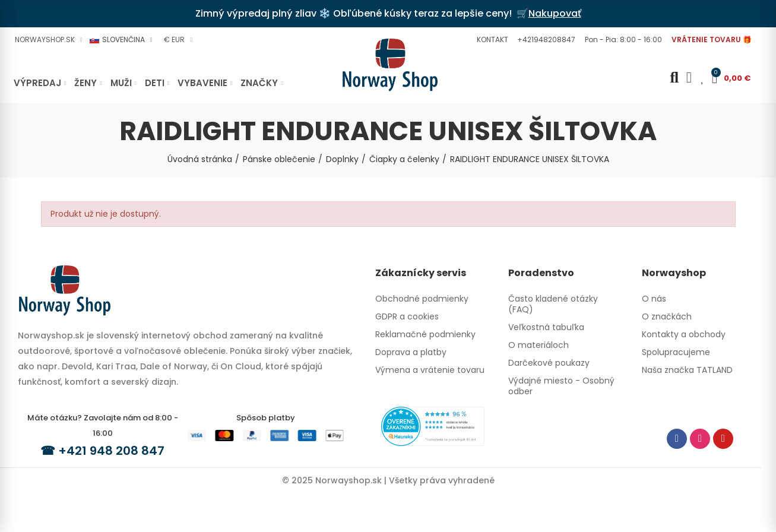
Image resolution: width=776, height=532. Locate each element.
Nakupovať (555, 13)
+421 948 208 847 (111, 451)
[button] (491, 40)
